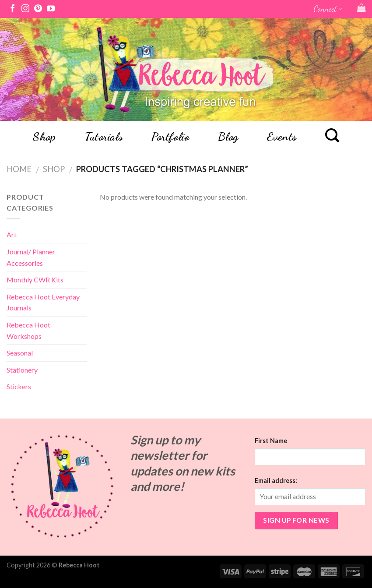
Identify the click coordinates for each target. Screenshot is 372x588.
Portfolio (170, 137)
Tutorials (104, 137)
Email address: (276, 481)
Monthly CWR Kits (35, 280)
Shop (44, 137)
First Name (271, 441)
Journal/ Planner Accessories (31, 257)
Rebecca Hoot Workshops (28, 330)
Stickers (19, 386)
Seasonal (20, 353)
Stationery (22, 370)
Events (282, 137)
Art (12, 234)
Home (19, 169)
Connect (328, 9)
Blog (228, 137)
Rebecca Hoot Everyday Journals (43, 302)
